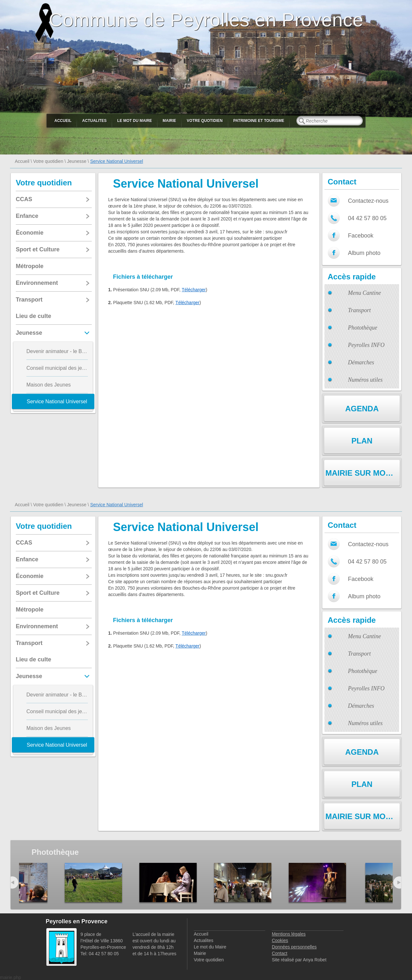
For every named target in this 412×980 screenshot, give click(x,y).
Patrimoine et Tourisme (259, 121)
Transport (359, 310)
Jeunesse (77, 161)
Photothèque (363, 328)
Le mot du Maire (135, 121)
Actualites (94, 121)
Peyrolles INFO (366, 345)
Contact (279, 953)
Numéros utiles (365, 380)
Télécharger (194, 290)
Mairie (169, 121)
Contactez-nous (368, 201)
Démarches (361, 362)
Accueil (63, 121)
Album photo (364, 253)
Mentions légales (289, 934)
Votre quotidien (205, 121)
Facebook (361, 236)
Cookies (280, 940)
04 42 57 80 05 (367, 218)
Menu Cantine (364, 293)
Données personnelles (294, 947)
